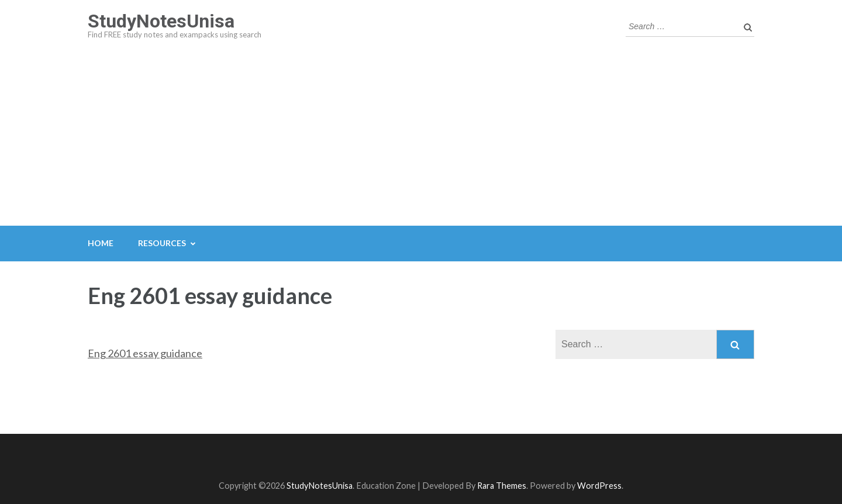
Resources (162, 243)
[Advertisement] (421, 138)
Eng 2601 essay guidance (145, 353)
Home (101, 243)
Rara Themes (502, 486)
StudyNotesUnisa (161, 21)
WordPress (599, 486)
